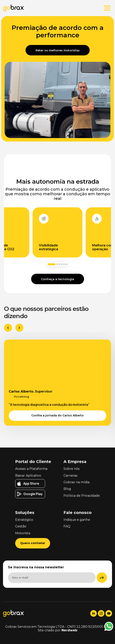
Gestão (21, 526)
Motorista (23, 533)
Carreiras (70, 476)
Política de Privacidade (82, 496)
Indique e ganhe (77, 520)
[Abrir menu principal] (107, 8)
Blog (67, 489)
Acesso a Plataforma (31, 469)
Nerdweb (69, 630)
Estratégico (24, 520)
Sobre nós (71, 469)
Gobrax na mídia (76, 482)
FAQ (67, 526)
